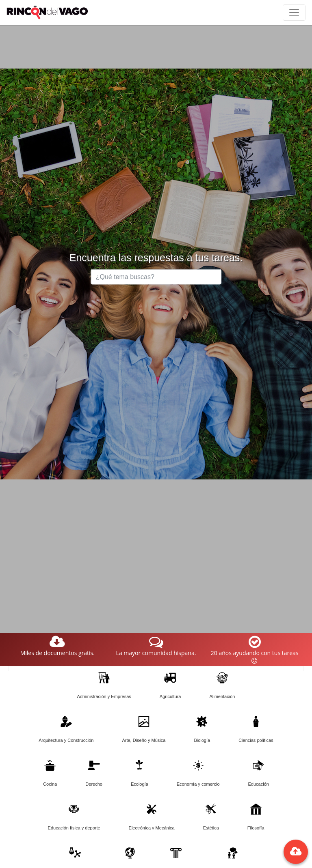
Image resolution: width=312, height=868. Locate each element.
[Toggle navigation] (294, 13)
